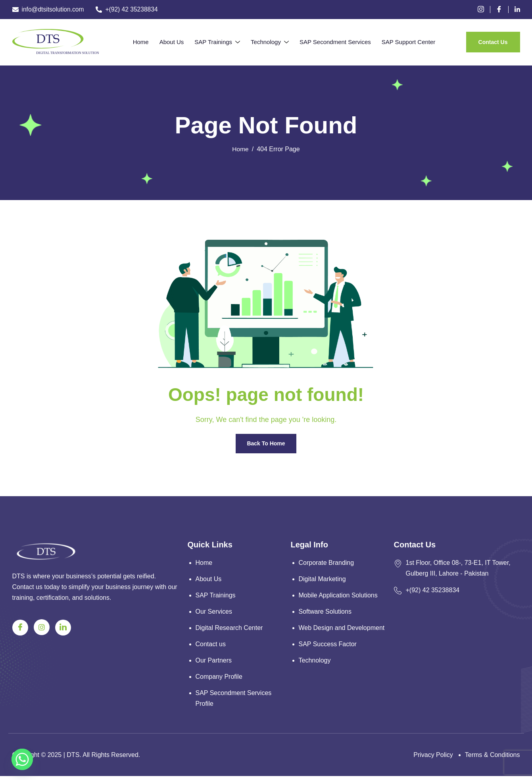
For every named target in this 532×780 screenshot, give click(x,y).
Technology (268, 42)
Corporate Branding (326, 563)
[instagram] (484, 10)
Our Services (214, 613)
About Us (177, 42)
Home (150, 42)
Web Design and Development (342, 630)
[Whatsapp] (22, 759)
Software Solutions (325, 613)
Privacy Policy (433, 759)
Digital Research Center (229, 630)
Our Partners (214, 663)
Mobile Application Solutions (338, 596)
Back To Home (266, 444)
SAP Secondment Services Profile (234, 702)
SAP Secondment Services (330, 42)
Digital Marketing (322, 580)
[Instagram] (42, 627)
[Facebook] (502, 10)
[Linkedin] (517, 10)
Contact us (211, 647)
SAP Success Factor (328, 647)
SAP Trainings (219, 42)
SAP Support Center (399, 42)
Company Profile (219, 680)
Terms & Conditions (493, 759)
